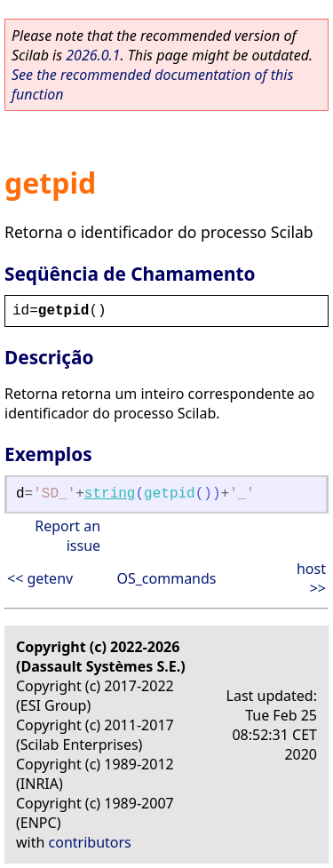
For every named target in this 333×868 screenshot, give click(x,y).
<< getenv (40, 578)
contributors (90, 842)
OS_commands (166, 578)
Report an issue (67, 536)
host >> (311, 578)
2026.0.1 (93, 55)
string (110, 494)
